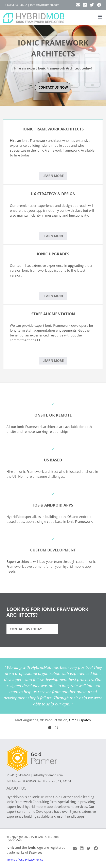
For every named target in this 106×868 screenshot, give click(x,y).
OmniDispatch (80, 720)
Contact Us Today (26, 629)
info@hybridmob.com (45, 5)
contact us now (53, 87)
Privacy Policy (34, 860)
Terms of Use (15, 860)
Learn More (53, 176)
